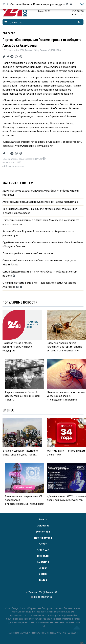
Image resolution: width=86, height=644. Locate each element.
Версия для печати (13, 166)
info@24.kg (46, 597)
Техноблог (43, 556)
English (43, 568)
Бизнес (43, 574)
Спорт (43, 543)
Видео (43, 580)
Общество (9, 33)
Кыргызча (43, 562)
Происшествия (43, 538)
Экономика (43, 532)
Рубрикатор (13, 22)
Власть (43, 519)
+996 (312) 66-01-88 (47, 592)
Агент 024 (43, 550)
